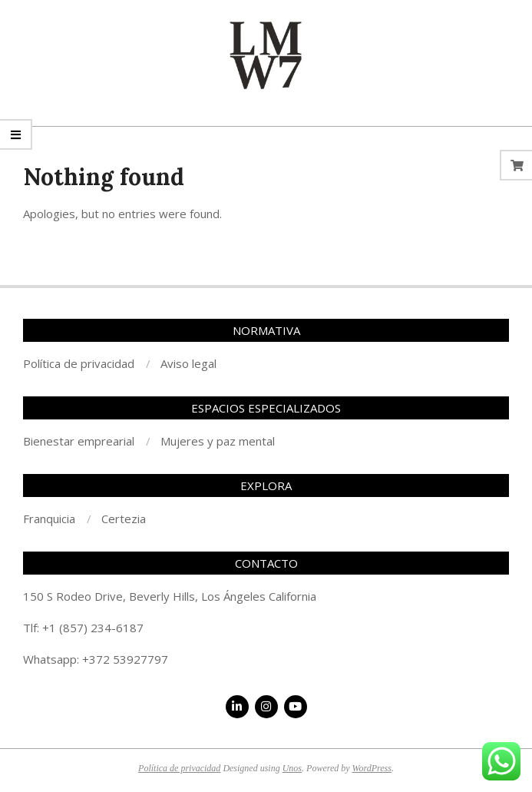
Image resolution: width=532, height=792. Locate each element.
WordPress (372, 768)
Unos (292, 768)
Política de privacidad (179, 768)
